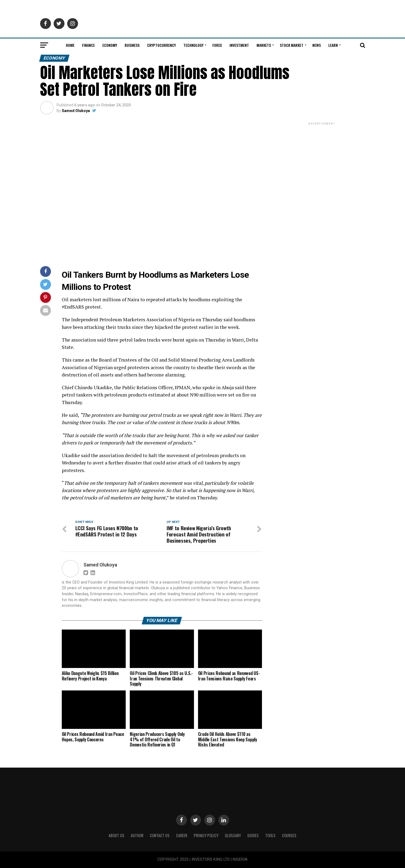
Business (132, 45)
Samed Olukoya (76, 111)
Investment (239, 45)
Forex (217, 45)
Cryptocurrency (161, 45)
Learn (333, 45)
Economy (110, 45)
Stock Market (292, 45)
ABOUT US (116, 836)
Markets (264, 45)
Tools (270, 836)
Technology (193, 45)
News (317, 45)
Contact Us (160, 836)
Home (70, 45)
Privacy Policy (206, 836)
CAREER (182, 836)
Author (137, 836)
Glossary (233, 836)
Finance (88, 45)
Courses (289, 836)
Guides (253, 836)
